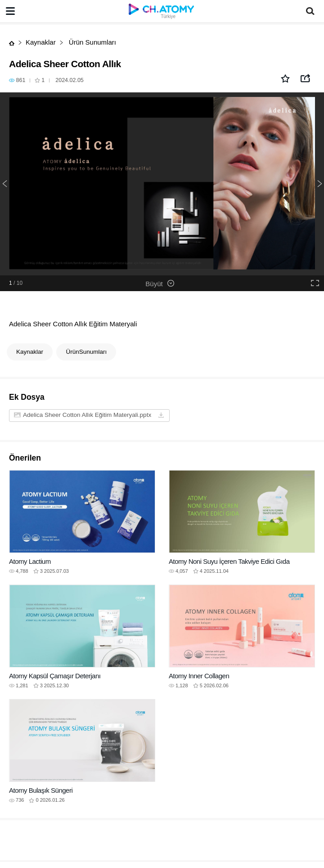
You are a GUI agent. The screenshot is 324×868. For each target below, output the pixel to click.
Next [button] (319, 184)
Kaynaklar (41, 42)
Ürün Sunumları (92, 42)
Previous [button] (4, 184)
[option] (162, 184)
